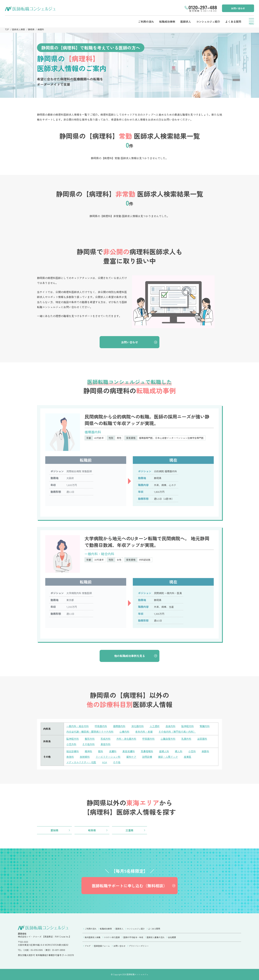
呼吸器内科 (101, 726)
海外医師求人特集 (92, 937)
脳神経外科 (73, 739)
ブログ (88, 946)
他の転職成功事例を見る (130, 656)
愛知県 (55, 830)
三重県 (129, 830)
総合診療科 (73, 751)
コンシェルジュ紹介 (208, 22)
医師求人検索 (18, 29)
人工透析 (155, 726)
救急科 (70, 757)
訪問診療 (147, 757)
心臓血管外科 (168, 739)
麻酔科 (205, 751)
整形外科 (90, 739)
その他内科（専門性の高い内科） (177, 732)
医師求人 (186, 22)
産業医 (188, 757)
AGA (105, 762)
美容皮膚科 (129, 751)
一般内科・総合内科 (78, 726)
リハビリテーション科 (108, 757)
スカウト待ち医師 (112, 937)
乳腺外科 (186, 739)
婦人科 (179, 751)
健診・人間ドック (168, 757)
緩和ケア (131, 757)
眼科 (101, 751)
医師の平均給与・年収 (133, 937)
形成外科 (106, 739)
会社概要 (172, 937)
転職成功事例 (167, 22)
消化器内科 (138, 726)
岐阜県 (92, 830)
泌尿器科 (202, 739)
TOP (7, 29)
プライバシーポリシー (139, 946)
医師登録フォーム (102, 946)
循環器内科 (119, 726)
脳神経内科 (188, 726)
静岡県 (31, 29)
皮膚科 (113, 751)
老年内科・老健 (144, 732)
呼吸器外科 (148, 739)
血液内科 (170, 726)
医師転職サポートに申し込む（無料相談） (129, 886)
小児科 (192, 751)
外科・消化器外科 (126, 739)
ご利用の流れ (146, 22)
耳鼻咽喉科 (147, 751)
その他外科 (88, 744)
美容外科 (106, 744)
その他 (117, 762)
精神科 (88, 751)
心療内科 (124, 732)
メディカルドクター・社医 (81, 762)
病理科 (41, 29)
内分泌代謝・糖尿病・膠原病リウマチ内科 (90, 732)
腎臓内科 (205, 726)
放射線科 (85, 757)
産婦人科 (164, 751)
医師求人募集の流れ (156, 937)
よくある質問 (233, 22)
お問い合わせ (238, 8)
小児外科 (71, 744)
